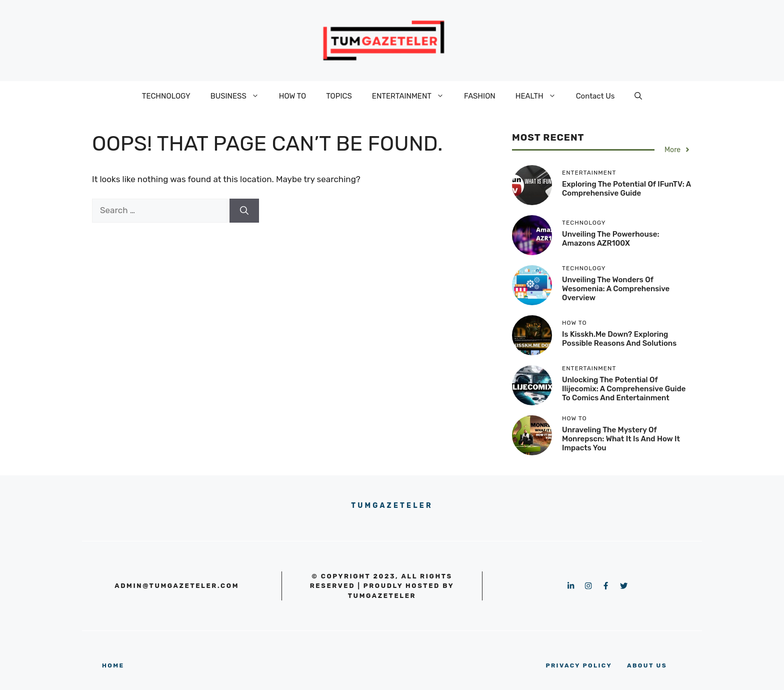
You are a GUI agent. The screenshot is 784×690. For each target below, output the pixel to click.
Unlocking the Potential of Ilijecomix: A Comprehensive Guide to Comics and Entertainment (624, 389)
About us (647, 665)
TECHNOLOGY (166, 96)
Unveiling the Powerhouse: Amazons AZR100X (611, 239)
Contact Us (595, 96)
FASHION (480, 96)
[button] (638, 96)
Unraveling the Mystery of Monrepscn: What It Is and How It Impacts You (621, 439)
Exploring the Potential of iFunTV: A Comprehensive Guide (626, 189)
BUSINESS (240, 96)
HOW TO (292, 96)
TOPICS (339, 96)
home (113, 665)
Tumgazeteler (392, 506)
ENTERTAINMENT (413, 96)
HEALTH (541, 96)
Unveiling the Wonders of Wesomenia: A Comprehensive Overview (616, 289)
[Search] (244, 211)
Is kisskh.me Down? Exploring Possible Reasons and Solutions (619, 339)
